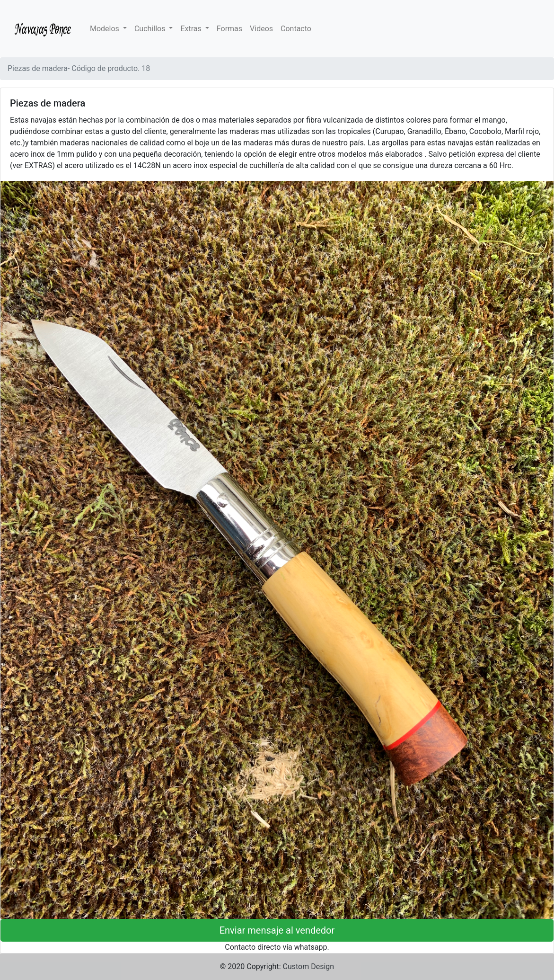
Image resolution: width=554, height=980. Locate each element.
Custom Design (309, 967)
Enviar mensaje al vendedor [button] (277, 930)
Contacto (296, 29)
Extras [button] (192, 29)
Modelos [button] (106, 29)
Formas (229, 29)
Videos (261, 29)
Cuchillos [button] (151, 29)
